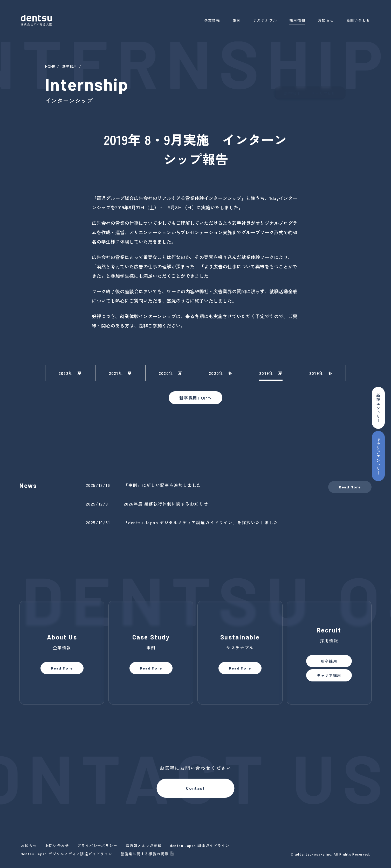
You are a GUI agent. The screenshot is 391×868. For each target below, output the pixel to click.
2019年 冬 (321, 373)
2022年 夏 (70, 373)
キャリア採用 (323, 93)
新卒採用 (70, 66)
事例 (236, 20)
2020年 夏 (171, 373)
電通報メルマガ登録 (144, 845)
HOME (50, 66)
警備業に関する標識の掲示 (145, 854)
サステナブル (265, 20)
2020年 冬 (221, 373)
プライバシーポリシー (97, 845)
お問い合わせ (358, 20)
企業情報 (212, 20)
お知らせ (326, 20)
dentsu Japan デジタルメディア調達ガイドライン (67, 854)
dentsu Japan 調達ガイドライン (200, 845)
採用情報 (297, 20)
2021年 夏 (121, 373)
